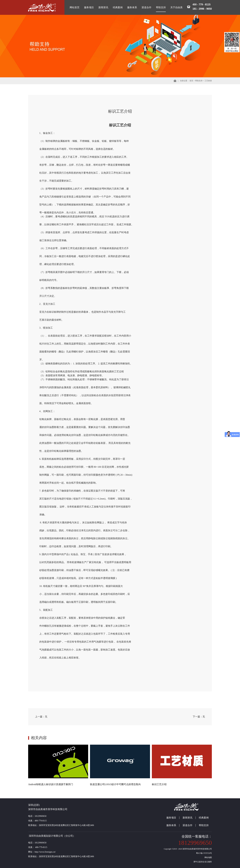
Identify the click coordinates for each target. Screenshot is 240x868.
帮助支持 (199, 81)
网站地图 (208, 857)
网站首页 (75, 7)
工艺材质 (208, 81)
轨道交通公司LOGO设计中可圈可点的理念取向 (115, 784)
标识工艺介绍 (159, 784)
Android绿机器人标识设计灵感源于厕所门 (51, 784)
